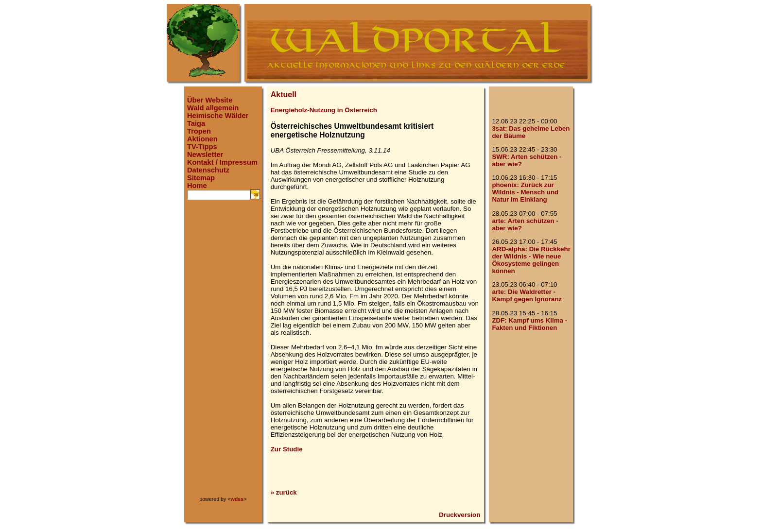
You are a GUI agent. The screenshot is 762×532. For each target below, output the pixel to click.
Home (197, 186)
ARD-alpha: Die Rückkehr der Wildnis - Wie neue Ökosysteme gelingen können (531, 260)
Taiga (196, 123)
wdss (237, 499)
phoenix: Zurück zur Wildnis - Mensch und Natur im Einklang (525, 192)
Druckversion (459, 515)
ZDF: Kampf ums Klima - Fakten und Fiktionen (529, 324)
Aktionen (202, 139)
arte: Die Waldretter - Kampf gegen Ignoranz (527, 295)
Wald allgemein (213, 108)
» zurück (284, 492)
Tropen (199, 131)
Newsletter (205, 154)
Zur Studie (287, 449)
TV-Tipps (202, 147)
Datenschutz (208, 170)
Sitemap (201, 178)
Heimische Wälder (218, 116)
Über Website (210, 100)
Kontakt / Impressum (222, 162)
